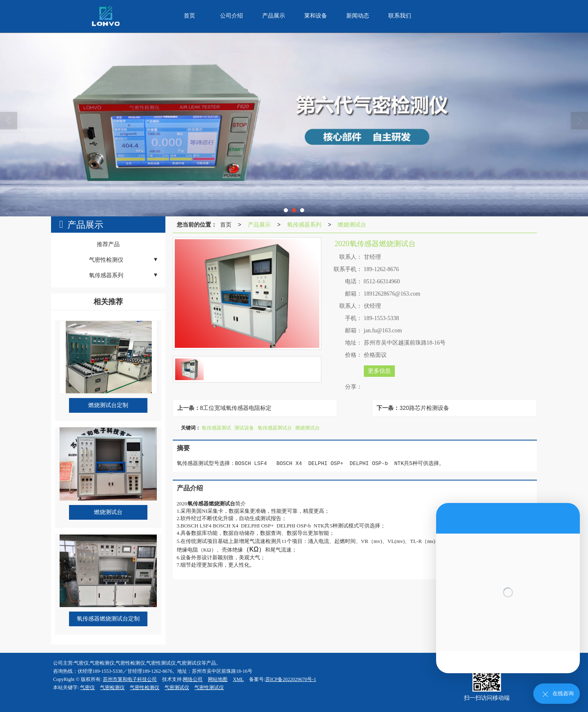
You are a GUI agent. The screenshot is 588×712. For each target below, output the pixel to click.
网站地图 (218, 679)
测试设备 (244, 428)
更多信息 (379, 371)
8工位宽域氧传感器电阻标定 (236, 408)
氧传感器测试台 (275, 428)
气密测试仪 (177, 688)
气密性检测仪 (145, 688)
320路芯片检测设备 (424, 408)
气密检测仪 (112, 688)
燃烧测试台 (352, 225)
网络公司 (193, 679)
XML (238, 679)
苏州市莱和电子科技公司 (130, 679)
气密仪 (87, 688)
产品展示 (259, 225)
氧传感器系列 (304, 225)
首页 (226, 225)
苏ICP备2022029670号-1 (291, 679)
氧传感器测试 (216, 428)
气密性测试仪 (209, 688)
